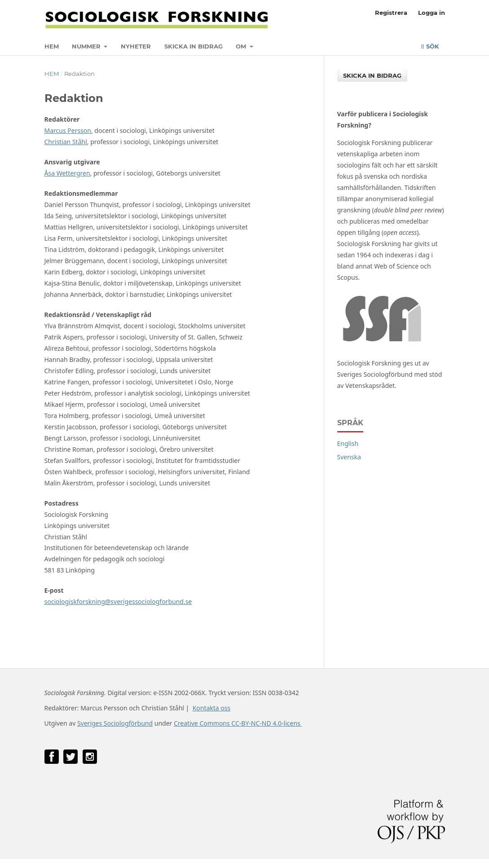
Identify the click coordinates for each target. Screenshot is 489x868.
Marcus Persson (68, 130)
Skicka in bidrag (194, 46)
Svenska (349, 457)
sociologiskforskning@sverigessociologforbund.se (118, 601)
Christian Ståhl (66, 142)
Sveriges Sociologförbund (115, 723)
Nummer (87, 46)
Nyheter (136, 46)
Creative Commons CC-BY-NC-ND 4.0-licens (238, 723)
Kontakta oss (212, 708)
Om (242, 46)
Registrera (391, 13)
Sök (430, 46)
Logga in (432, 13)
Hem (52, 46)
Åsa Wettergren (67, 173)
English (348, 443)
